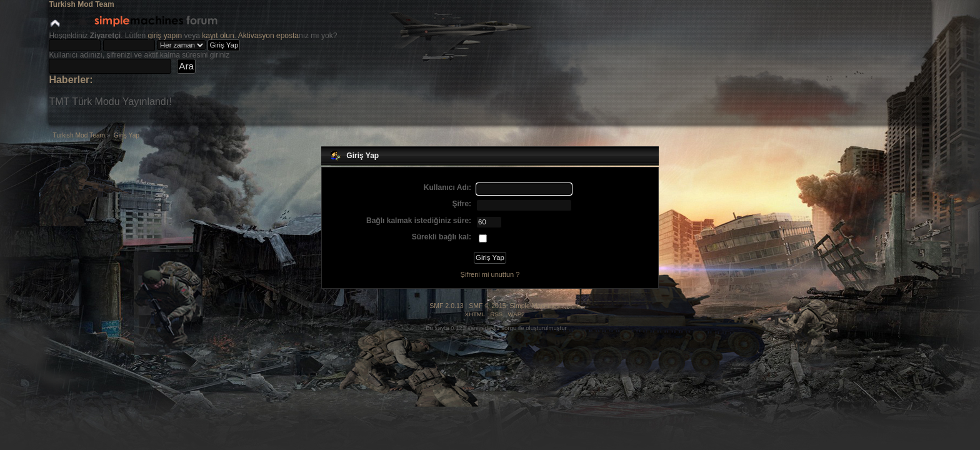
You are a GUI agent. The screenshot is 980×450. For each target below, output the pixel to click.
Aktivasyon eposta (268, 36)
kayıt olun (218, 36)
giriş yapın (165, 36)
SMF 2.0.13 (447, 306)
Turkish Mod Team (81, 4)
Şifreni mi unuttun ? (490, 274)
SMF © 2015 (487, 306)
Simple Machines (535, 306)
